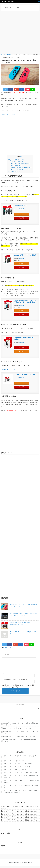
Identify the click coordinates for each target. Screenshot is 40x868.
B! (22, 90)
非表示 (21, 157)
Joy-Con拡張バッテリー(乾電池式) (20, 164)
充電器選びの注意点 (14, 171)
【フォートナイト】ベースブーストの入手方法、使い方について (21, 789)
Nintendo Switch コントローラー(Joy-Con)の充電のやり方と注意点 (24, 605)
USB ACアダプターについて (9, 369)
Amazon (22, 214)
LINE (33, 90)
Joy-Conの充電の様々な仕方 (16, 160)
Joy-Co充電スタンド (16, 166)
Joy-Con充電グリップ (17, 162)
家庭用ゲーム (7, 647)
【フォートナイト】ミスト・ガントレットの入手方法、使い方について (21, 784)
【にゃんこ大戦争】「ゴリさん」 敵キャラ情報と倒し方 (16, 813)
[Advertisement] (20, 33)
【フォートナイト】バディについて (14, 763)
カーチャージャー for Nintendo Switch (21, 167)
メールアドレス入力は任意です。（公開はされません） (15, 681)
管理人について (8, 8)
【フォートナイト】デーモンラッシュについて (17, 769)
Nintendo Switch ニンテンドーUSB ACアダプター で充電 (19, 739)
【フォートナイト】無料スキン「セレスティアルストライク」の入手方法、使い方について (21, 794)
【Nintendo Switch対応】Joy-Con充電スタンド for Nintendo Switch (25, 301)
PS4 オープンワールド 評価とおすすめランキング (23, 633)
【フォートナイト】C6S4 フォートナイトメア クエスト (19, 766)
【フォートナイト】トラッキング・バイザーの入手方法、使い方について (21, 779)
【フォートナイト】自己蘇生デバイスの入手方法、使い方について (21, 759)
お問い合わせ (20, 8)
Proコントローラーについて (9, 114)
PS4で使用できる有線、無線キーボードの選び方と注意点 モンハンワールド (23, 614)
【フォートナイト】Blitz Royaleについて (15, 772)
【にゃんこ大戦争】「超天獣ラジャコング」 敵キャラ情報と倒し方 (19, 809)
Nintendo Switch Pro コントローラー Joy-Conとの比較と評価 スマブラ (23, 624)
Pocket (27, 90)
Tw (5, 90)
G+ (16, 90)
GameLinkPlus (7, 2)
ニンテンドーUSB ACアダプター (19, 169)
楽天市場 (22, 218)
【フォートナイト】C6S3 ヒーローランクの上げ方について (20, 775)
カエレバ (21, 209)
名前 (3, 675)
